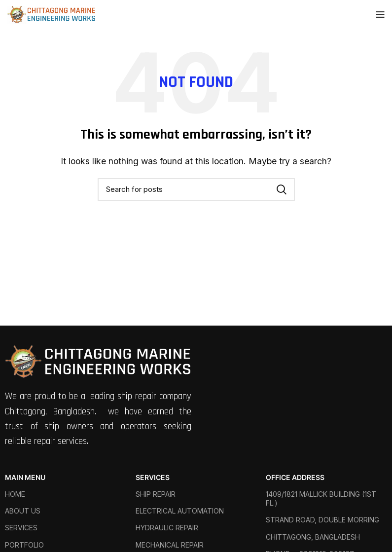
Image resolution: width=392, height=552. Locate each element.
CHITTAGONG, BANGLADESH (313, 537)
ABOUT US (23, 511)
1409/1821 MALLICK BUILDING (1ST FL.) (321, 498)
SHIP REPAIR (156, 494)
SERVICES (21, 528)
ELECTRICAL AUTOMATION (180, 511)
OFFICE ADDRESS (295, 477)
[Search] (196, 189)
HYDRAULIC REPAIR (167, 528)
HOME (15, 494)
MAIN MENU (25, 477)
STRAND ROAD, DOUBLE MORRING (322, 520)
